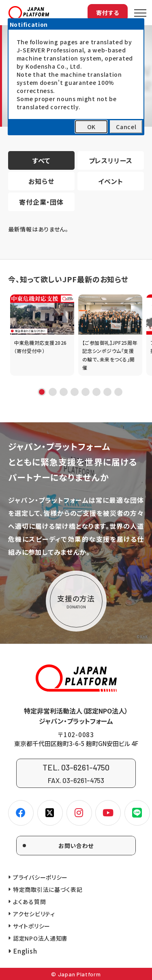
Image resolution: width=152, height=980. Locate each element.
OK (91, 127)
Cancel (126, 127)
